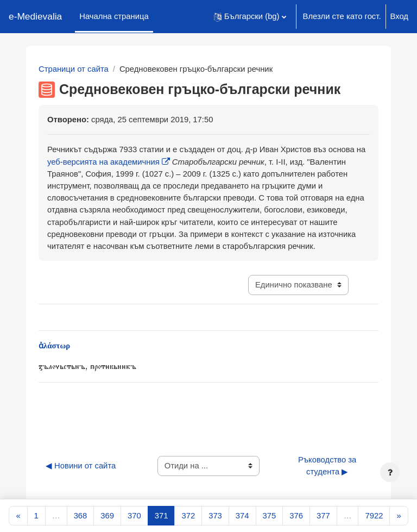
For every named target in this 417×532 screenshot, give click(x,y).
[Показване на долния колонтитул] (390, 472)
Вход (399, 16)
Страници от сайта (74, 69)
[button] (250, 17)
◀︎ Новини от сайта (81, 466)
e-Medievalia (35, 16)
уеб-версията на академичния (103, 162)
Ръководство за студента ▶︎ (328, 466)
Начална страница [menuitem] (114, 16)
